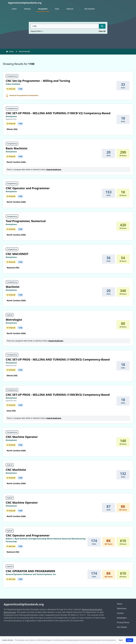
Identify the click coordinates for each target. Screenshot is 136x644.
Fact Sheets (122, 627)
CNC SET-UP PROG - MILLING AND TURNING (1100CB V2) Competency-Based (58, 113)
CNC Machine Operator (22, 437)
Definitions (122, 608)
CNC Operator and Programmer (28, 188)
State (57, 9)
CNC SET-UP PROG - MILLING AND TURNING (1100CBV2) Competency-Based (58, 359)
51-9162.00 (11, 124)
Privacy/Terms (123, 622)
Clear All (102, 31)
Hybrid (10, 315)
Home (14, 9)
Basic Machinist (17, 148)
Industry (27, 9)
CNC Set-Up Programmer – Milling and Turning (38, 81)
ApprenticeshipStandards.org (24, 604)
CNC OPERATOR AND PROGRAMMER (30, 571)
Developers (122, 618)
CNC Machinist (16, 470)
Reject (121, 640)
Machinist (13, 287)
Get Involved (90, 9)
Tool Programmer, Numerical (26, 221)
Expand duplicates (54, 169)
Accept (130, 640)
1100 (20, 89)
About (120, 604)
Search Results (24, 51)
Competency (12, 76)
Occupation (43, 9)
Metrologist (14, 320)
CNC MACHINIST (17, 254)
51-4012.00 (11, 89)
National (70, 9)
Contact (120, 613)
